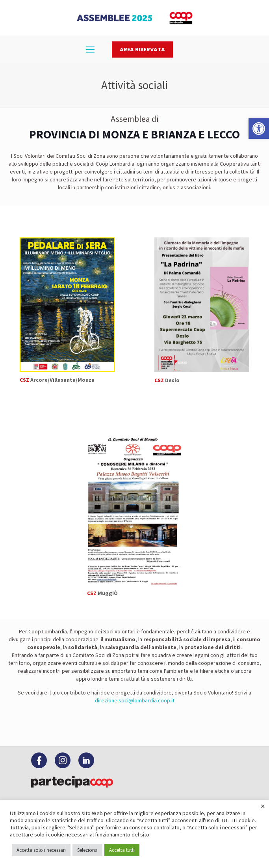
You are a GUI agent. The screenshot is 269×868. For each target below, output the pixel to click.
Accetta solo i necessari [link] (41, 850)
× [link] (263, 806)
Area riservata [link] (142, 49)
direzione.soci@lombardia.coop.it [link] (135, 700)
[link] (259, 129)
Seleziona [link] (87, 850)
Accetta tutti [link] (122, 850)
